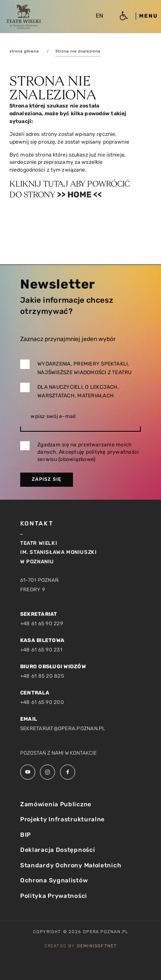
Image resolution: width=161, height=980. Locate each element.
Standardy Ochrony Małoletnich (71, 865)
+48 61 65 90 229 (42, 624)
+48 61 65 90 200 (42, 702)
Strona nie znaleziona (78, 51)
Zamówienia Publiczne (56, 804)
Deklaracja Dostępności (58, 850)
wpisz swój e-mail (53, 416)
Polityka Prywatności (54, 896)
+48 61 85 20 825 (42, 676)
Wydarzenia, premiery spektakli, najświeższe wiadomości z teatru (84, 368)
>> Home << (79, 195)
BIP (26, 835)
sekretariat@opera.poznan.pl (63, 728)
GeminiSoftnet (97, 946)
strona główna (24, 51)
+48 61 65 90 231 (41, 650)
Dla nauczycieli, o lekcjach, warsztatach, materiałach (78, 391)
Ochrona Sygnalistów (54, 880)
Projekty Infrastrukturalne (62, 819)
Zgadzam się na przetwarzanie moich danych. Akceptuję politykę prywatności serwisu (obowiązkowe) (88, 452)
